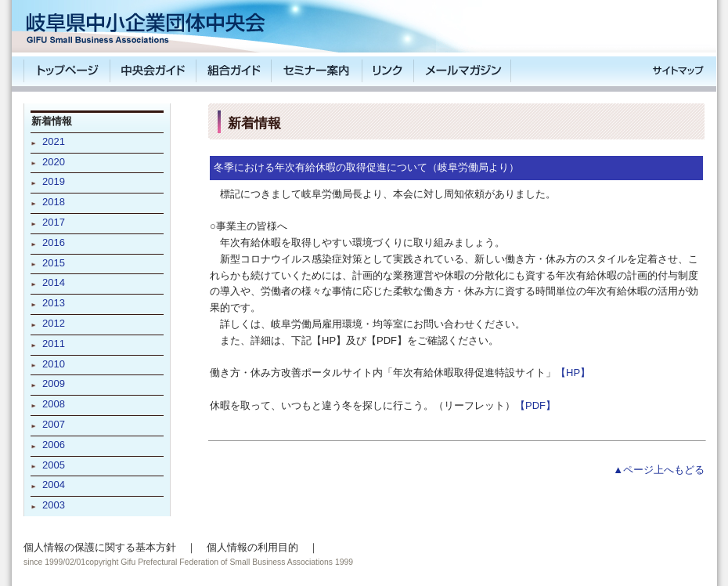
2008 (54, 404)
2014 (54, 282)
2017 (54, 222)
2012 (54, 323)
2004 (54, 485)
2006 (54, 445)
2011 (54, 344)
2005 (54, 465)
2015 (54, 263)
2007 (54, 424)
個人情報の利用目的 (252, 547)
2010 (54, 364)
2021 (54, 141)
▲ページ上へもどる (659, 470)
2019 (54, 181)
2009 (54, 383)
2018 (54, 202)
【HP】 (573, 373)
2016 (54, 242)
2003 (54, 505)
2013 (54, 303)
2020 (54, 162)
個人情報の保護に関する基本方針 (100, 547)
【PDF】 (535, 405)
